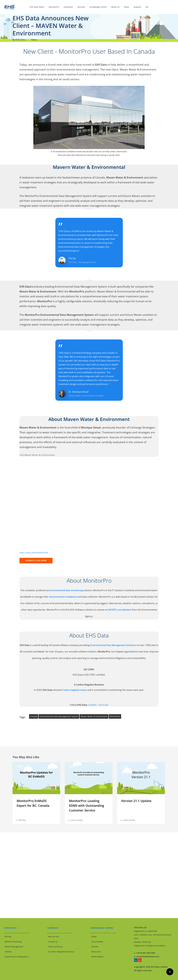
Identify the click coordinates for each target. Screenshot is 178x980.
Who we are (53, 937)
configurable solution (79, 301)
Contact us (53, 942)
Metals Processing (13, 942)
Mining (8, 937)
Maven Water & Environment (138, 69)
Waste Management (14, 947)
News (34, 40)
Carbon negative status (74, 690)
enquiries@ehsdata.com (148, 956)
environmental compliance (63, 597)
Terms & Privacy (55, 947)
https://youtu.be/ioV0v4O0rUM (34, 553)
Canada (34, 716)
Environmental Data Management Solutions (113, 645)
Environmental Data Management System (59, 716)
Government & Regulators (17, 957)
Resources (96, 952)
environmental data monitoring (66, 590)
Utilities (8, 952)
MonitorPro (115, 716)
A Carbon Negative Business (61, 952)
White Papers (98, 957)
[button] (36, 561)
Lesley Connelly (75, 820)
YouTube (104, 705)
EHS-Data (21, 40)
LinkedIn (92, 705)
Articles (95, 947)
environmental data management (78, 69)
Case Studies (97, 942)
